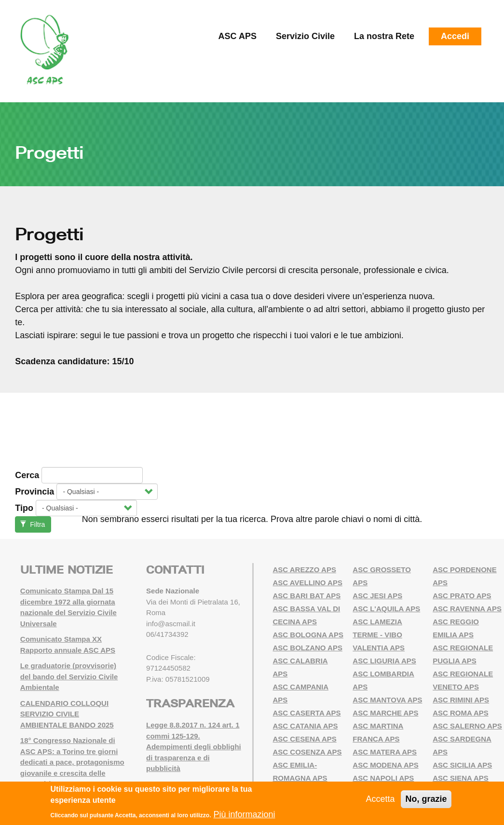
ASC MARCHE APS (385, 713)
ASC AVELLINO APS (308, 583)
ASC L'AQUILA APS (386, 609)
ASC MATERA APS (385, 752)
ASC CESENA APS (305, 739)
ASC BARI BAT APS (307, 596)
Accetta (380, 799)
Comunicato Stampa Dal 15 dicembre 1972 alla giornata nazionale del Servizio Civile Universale (68, 607)
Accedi (455, 36)
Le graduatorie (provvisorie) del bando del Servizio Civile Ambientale (69, 676)
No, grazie (426, 799)
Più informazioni (244, 814)
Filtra (33, 524)
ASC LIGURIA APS (384, 661)
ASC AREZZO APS (305, 570)
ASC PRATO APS (462, 596)
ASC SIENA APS (461, 778)
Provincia (34, 492)
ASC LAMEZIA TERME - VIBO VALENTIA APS (379, 635)
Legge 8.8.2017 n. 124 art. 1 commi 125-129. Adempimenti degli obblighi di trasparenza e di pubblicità (194, 747)
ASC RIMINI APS (461, 700)
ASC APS (238, 36)
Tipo (24, 508)
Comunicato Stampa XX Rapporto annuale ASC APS (68, 645)
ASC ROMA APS (461, 713)
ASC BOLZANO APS (308, 648)
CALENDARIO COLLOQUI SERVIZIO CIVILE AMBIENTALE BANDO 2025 (67, 714)
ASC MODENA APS (385, 765)
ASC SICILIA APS (462, 765)
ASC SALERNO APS (467, 726)
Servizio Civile (305, 36)
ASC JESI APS (377, 596)
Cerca (27, 475)
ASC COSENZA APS (307, 752)
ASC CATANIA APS (306, 726)
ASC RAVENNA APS (467, 609)
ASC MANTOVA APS (387, 700)
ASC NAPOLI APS (383, 778)
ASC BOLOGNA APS (308, 635)
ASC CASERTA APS (307, 713)
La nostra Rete (384, 36)
